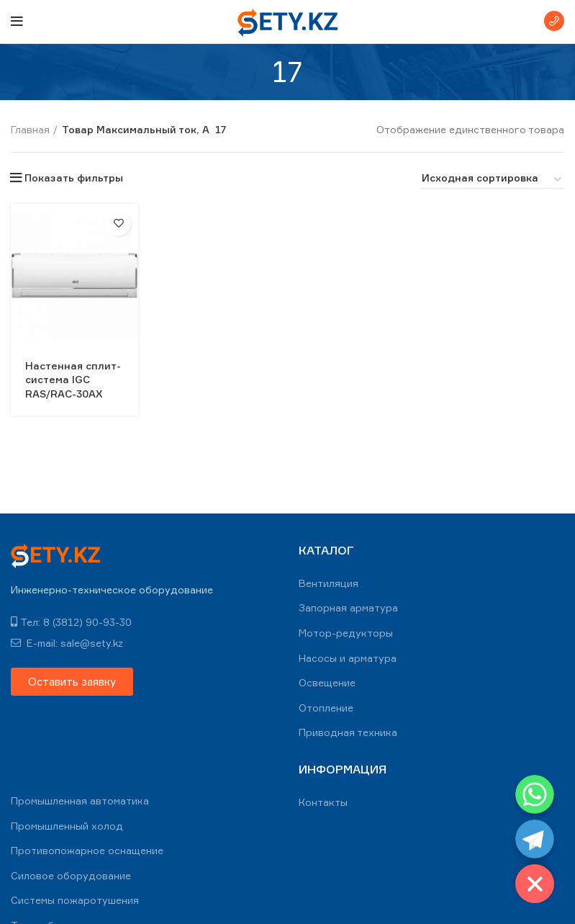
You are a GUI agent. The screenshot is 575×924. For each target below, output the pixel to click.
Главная (30, 129)
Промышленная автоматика (80, 800)
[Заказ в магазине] (492, 180)
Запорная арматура (348, 607)
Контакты (323, 802)
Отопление (326, 708)
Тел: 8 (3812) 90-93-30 (71, 622)
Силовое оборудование (71, 875)
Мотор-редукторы (346, 633)
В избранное (118, 224)
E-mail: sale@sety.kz (67, 643)
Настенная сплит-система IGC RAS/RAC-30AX (73, 380)
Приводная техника (348, 732)
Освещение (327, 682)
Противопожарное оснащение (87, 850)
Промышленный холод (67, 826)
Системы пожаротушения (75, 900)
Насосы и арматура (348, 658)
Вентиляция (329, 583)
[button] (72, 682)
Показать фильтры (74, 178)
